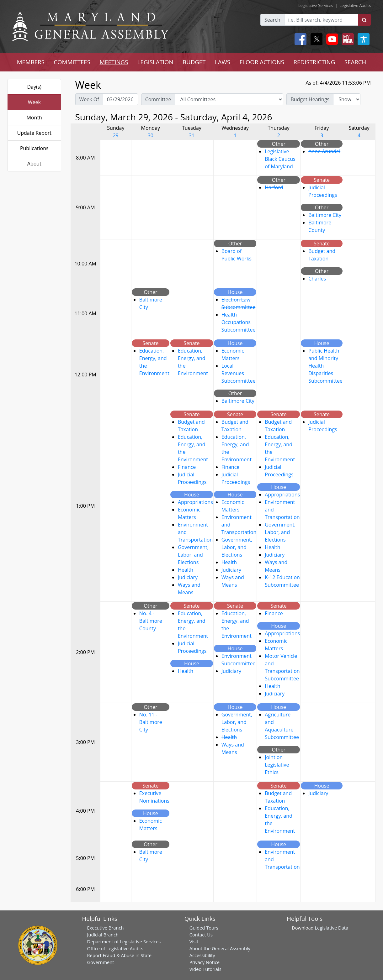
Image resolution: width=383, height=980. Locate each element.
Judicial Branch (103, 935)
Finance (187, 467)
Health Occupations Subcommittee (239, 322)
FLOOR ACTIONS (262, 62)
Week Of (89, 99)
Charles (317, 279)
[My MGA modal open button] (347, 39)
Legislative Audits (355, 5)
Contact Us (201, 935)
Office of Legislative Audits (115, 948)
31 (192, 135)
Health (186, 570)
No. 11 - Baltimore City (151, 722)
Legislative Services (316, 5)
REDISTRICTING (314, 62)
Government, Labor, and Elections (193, 555)
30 (151, 135)
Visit (194, 941)
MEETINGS (114, 62)
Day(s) (34, 87)
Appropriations (195, 502)
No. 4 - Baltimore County (151, 621)
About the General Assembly (220, 948)
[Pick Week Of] (120, 99)
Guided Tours (204, 928)
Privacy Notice (205, 962)
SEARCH (355, 62)
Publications (34, 148)
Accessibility (202, 955)
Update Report (35, 133)
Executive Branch (105, 928)
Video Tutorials (205, 969)
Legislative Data (331, 928)
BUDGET (194, 62)
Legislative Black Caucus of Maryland (280, 159)
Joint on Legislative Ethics (277, 765)
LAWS (223, 62)
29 (116, 135)
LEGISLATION (155, 62)
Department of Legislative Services (124, 941)
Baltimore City (325, 215)
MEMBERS (31, 62)
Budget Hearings (310, 99)
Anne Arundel (324, 151)
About (34, 164)
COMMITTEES (72, 62)
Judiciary (188, 577)
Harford (274, 187)
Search (272, 20)
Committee (158, 99)
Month (34, 118)
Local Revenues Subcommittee (239, 373)
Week (34, 102)
